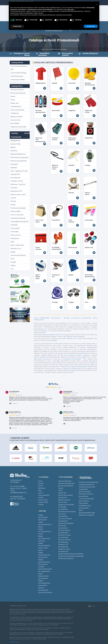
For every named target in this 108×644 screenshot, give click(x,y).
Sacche (13, 96)
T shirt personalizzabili (86, 499)
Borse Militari (15, 123)
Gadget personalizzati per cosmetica (44, 539)
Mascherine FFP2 (16, 191)
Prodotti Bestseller (17, 76)
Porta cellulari (15, 228)
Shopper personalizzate (18, 127)
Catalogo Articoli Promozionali (56, 49)
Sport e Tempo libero (17, 245)
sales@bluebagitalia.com (18, 493)
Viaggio (13, 265)
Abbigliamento (15, 141)
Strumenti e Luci (16, 249)
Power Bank (14, 232)
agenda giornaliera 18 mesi (52, 335)
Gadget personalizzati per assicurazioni (44, 583)
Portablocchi (15, 113)
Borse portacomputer (17, 110)
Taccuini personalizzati (18, 255)
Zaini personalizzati (17, 90)
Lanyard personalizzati (18, 218)
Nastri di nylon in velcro (18, 195)
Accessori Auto (16, 144)
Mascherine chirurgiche (86, 515)
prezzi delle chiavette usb (67, 338)
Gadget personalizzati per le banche (45, 524)
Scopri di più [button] (17, 26)
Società (41, 483)
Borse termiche (16, 120)
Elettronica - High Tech (18, 184)
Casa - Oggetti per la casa (19, 171)
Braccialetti (14, 164)
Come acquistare (44, 495)
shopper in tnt (86, 357)
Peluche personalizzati (18, 208)
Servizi (41, 486)
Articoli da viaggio (85, 492)
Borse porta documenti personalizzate (71, 556)
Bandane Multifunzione (18, 154)
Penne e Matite (16, 211)
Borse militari (63, 502)
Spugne (13, 252)
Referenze (42, 488)
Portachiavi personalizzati (67, 512)
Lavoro (40, 493)
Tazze (12, 259)
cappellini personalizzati (79, 367)
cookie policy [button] (70, 9)
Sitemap (41, 505)
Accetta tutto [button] (91, 26)
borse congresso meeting (73, 355)
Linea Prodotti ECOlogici (19, 73)
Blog (40, 490)
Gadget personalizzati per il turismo (45, 531)
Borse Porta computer (66, 495)
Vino (12, 269)
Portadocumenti (16, 107)
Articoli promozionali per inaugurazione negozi (45, 571)
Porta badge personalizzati (19, 222)
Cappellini (14, 168)
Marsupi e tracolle (16, 117)
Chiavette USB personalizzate (15, 176)
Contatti (41, 498)
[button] (97, 5)
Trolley (13, 100)
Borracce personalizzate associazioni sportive (45, 590)
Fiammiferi (14, 188)
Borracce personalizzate (19, 161)
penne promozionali (45, 359)
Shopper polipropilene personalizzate (71, 554)
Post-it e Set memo (17, 215)
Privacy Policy (43, 500)
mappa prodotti (14, 642)
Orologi (13, 205)
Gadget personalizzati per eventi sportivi (44, 555)
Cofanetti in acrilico (17, 181)
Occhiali (13, 198)
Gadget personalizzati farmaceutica (43, 517)
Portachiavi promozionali (87, 487)
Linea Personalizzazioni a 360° (19, 68)
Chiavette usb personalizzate (88, 482)
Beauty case (15, 103)
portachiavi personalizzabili (72, 359)
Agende (13, 147)
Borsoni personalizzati (18, 93)
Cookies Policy (43, 502)
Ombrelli (13, 201)
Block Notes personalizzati (19, 157)
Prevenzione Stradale (18, 80)
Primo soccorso (16, 235)
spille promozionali (77, 370)
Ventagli (13, 262)
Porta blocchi (63, 498)
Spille (12, 242)
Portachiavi (14, 225)
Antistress (14, 151)
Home (43, 49)
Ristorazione (15, 238)
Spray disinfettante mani (87, 513)
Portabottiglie (83, 489)
